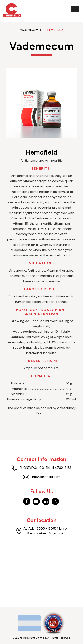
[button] (75, 9)
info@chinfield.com (41, 477)
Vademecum (29, 30)
